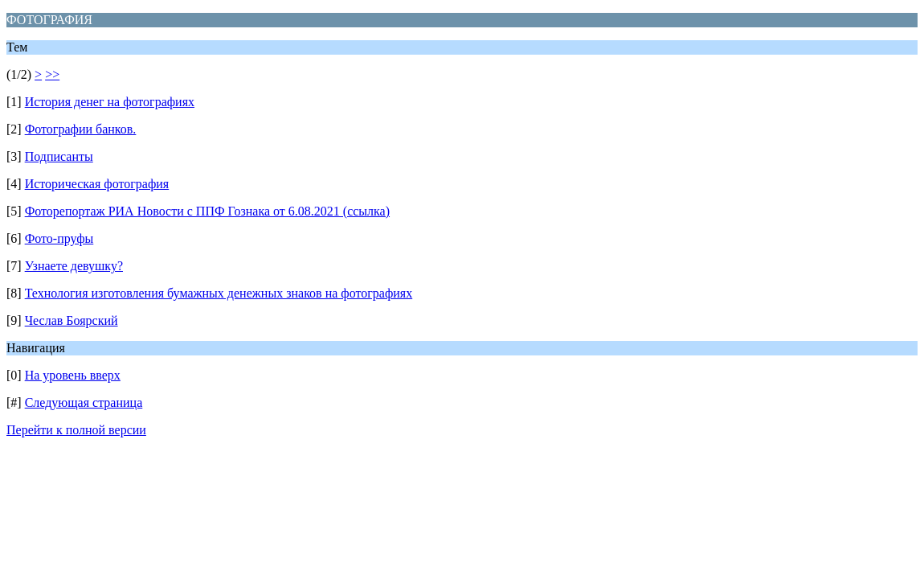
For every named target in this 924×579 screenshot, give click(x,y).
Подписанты (59, 156)
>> (52, 74)
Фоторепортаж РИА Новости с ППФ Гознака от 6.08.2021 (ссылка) (207, 211)
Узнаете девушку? (74, 266)
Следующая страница (84, 402)
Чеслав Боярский (72, 320)
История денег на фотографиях (110, 102)
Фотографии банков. (81, 129)
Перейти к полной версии (76, 430)
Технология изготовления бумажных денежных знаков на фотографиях (219, 293)
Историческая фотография (97, 184)
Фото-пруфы (59, 238)
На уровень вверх (73, 375)
